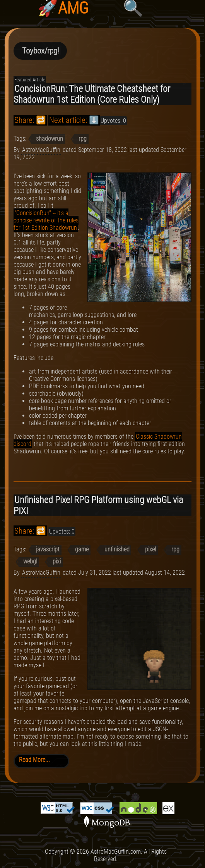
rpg (83, 139)
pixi (57, 561)
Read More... (34, 760)
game (82, 549)
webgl (30, 561)
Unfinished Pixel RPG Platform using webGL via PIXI (98, 505)
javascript (48, 549)
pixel (150, 549)
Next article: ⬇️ (74, 120)
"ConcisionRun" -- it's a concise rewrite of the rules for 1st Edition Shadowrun (46, 220)
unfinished (117, 549)
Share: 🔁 (30, 120)
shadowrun (50, 139)
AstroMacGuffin (41, 150)
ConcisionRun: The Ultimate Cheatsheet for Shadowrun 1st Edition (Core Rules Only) (92, 94)
